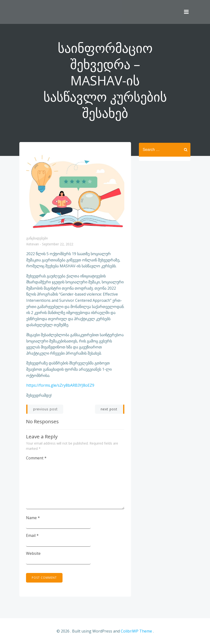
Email (33, 536)
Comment (37, 458)
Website (34, 553)
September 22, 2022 (58, 245)
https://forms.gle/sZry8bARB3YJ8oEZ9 (60, 386)
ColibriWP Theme (136, 631)
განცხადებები (37, 238)
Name (33, 518)
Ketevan (33, 245)
